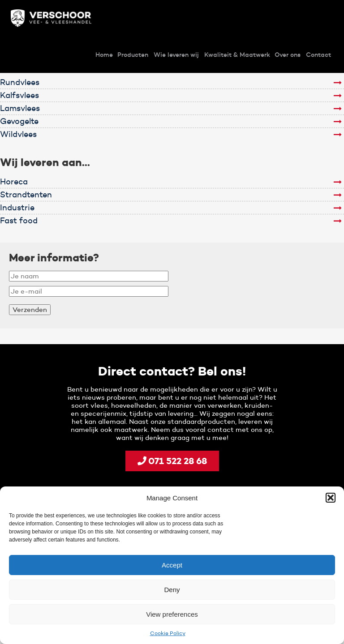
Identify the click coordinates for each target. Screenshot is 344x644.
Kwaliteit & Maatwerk (237, 55)
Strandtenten (26, 195)
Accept (172, 565)
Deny (172, 590)
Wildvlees (18, 134)
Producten (133, 55)
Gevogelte (19, 121)
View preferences (172, 614)
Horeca (14, 182)
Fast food (19, 221)
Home (104, 55)
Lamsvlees (20, 108)
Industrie (17, 208)
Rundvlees (20, 82)
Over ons (288, 55)
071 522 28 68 (172, 461)
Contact (318, 55)
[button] (331, 498)
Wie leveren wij (176, 55)
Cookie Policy (168, 633)
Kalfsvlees (19, 95)
